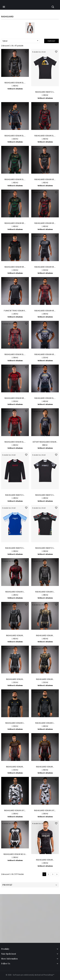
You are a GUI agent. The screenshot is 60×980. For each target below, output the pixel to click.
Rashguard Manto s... (45, 92)
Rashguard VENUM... (15, 636)
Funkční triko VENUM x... (15, 311)
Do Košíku (15, 79)
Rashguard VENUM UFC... (15, 811)
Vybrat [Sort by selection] (21, 41)
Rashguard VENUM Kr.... (45, 180)
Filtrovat (51, 41)
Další (57, 874)
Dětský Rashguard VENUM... (45, 442)
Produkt (7, 885)
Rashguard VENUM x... (15, 592)
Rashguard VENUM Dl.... (15, 83)
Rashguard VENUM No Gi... (15, 854)
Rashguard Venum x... (15, 723)
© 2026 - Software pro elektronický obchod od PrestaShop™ (30, 975)
